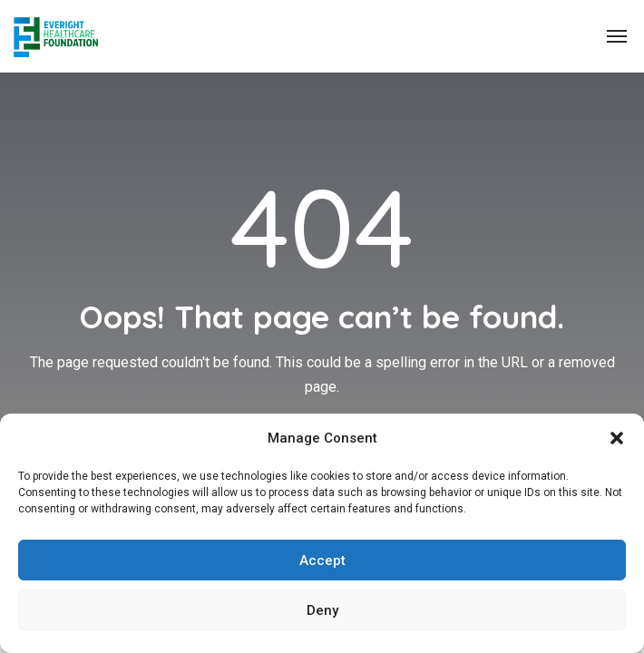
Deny (322, 610)
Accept (322, 560)
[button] (617, 438)
